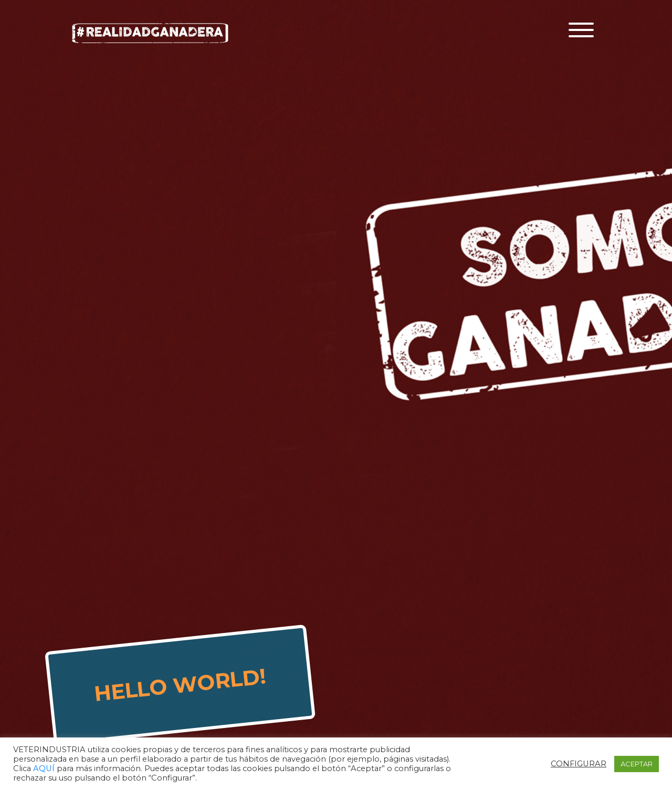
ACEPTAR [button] (637, 764)
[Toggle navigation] (581, 30)
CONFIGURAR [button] (579, 764)
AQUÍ (45, 768)
